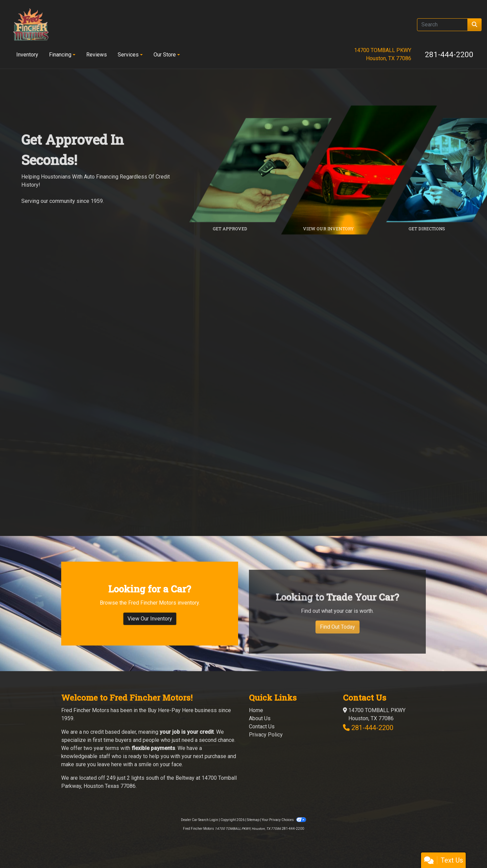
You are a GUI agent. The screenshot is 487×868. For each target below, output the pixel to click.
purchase (215, 756)
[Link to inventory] (364, 170)
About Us (260, 718)
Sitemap (253, 820)
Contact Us (262, 726)
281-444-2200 (449, 54)
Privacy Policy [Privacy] (266, 735)
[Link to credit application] (266, 170)
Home (256, 710)
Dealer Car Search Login (200, 820)
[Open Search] (442, 25)
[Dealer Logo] (31, 25)
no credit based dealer (110, 732)
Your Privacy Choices (284, 820)
